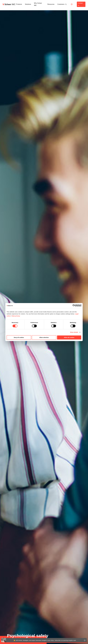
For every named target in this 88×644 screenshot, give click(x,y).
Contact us (80, 4)
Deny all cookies (19, 337)
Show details (74, 332)
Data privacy (16, 316)
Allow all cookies (69, 337)
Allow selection (44, 337)
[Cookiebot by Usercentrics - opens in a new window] (74, 306)
